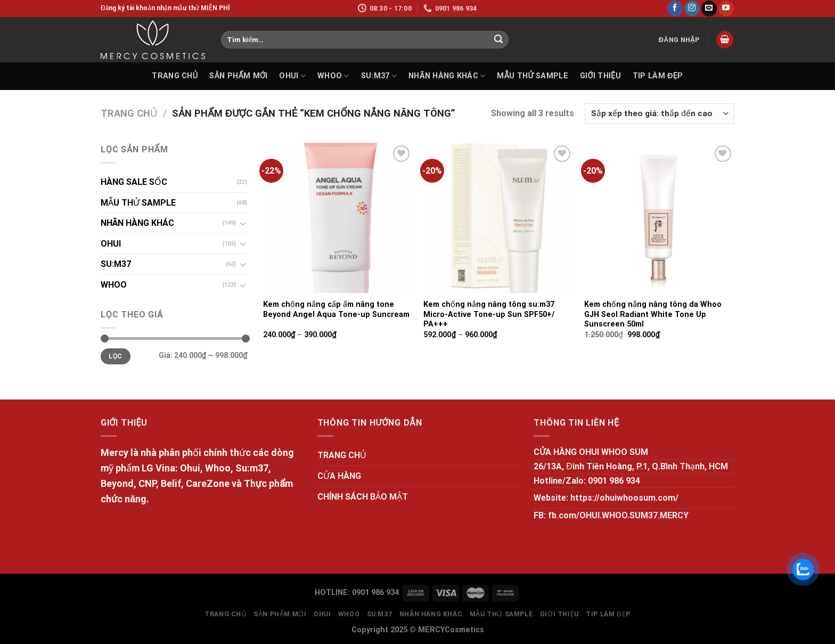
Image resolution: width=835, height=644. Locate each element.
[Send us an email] (709, 9)
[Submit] (498, 40)
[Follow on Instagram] (692, 9)
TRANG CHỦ (175, 76)
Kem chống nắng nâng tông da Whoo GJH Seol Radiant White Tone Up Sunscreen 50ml (653, 314)
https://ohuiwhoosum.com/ (624, 498)
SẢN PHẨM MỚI (238, 76)
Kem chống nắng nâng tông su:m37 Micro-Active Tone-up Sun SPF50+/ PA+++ (489, 314)
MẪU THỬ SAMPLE (532, 76)
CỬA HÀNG (339, 476)
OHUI (292, 76)
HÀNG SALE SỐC (134, 182)
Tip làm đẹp (658, 76)
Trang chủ (129, 113)
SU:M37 (379, 76)
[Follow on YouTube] (726, 9)
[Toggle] (243, 223)
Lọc (115, 356)
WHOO (333, 76)
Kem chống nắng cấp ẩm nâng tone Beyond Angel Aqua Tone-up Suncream (336, 309)
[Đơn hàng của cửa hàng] (660, 114)
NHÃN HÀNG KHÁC (447, 76)
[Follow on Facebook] (675, 9)
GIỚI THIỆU (600, 76)
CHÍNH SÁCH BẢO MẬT (363, 497)
